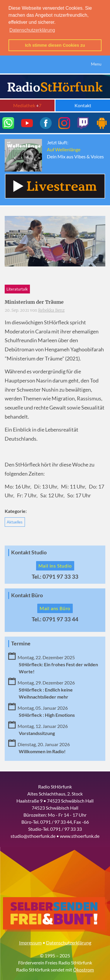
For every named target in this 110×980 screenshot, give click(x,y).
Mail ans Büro (55, 607)
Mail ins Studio (55, 564)
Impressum (30, 941)
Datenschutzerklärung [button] (32, 30)
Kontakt (83, 104)
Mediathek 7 (27, 104)
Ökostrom (83, 968)
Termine (21, 643)
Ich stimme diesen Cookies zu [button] (55, 45)
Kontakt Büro (27, 594)
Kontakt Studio (29, 551)
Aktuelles (15, 521)
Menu (96, 63)
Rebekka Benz (51, 309)
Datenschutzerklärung (69, 941)
